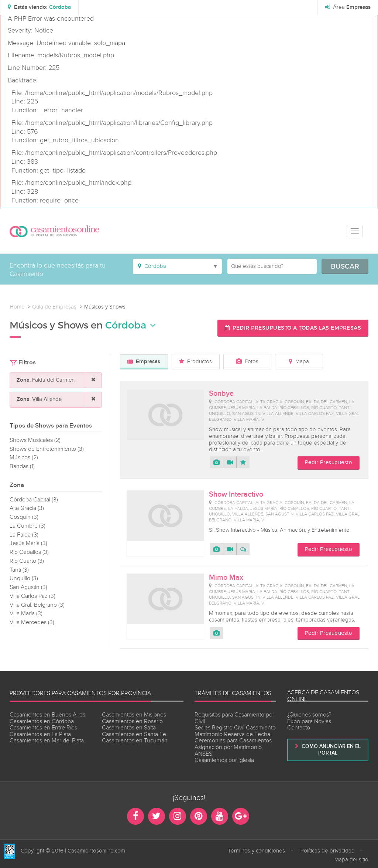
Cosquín (24, 517)
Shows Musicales (35, 440)
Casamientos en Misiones (134, 715)
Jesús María (28, 543)
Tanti (19, 570)
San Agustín (28, 587)
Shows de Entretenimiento (47, 449)
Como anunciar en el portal (328, 750)
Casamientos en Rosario (132, 721)
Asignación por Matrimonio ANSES (228, 751)
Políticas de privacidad (328, 851)
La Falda (24, 535)
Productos (195, 362)
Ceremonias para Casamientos (233, 741)
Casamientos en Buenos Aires (47, 715)
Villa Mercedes (32, 622)
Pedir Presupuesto (329, 462)
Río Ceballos (29, 552)
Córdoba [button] (131, 325)
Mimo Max (226, 578)
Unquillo (24, 578)
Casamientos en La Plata (40, 734)
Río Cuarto (27, 561)
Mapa (299, 362)
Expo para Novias (309, 721)
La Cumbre (28, 526)
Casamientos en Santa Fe (134, 734)
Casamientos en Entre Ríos (43, 728)
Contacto (299, 728)
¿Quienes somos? (309, 715)
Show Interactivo (236, 494)
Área (348, 7)
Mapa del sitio (351, 860)
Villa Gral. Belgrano (37, 605)
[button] (39, 7)
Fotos (247, 362)
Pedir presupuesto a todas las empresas (293, 328)
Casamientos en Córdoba (42, 721)
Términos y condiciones (256, 851)
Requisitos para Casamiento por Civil (234, 718)
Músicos (24, 458)
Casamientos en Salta (129, 728)
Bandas (22, 467)
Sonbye (221, 394)
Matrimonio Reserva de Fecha (232, 734)
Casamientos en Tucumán (135, 741)
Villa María (26, 614)
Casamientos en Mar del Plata (47, 741)
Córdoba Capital (34, 500)
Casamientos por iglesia (224, 760)
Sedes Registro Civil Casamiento (235, 728)
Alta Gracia (27, 508)
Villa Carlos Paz (32, 596)
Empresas (144, 362)
